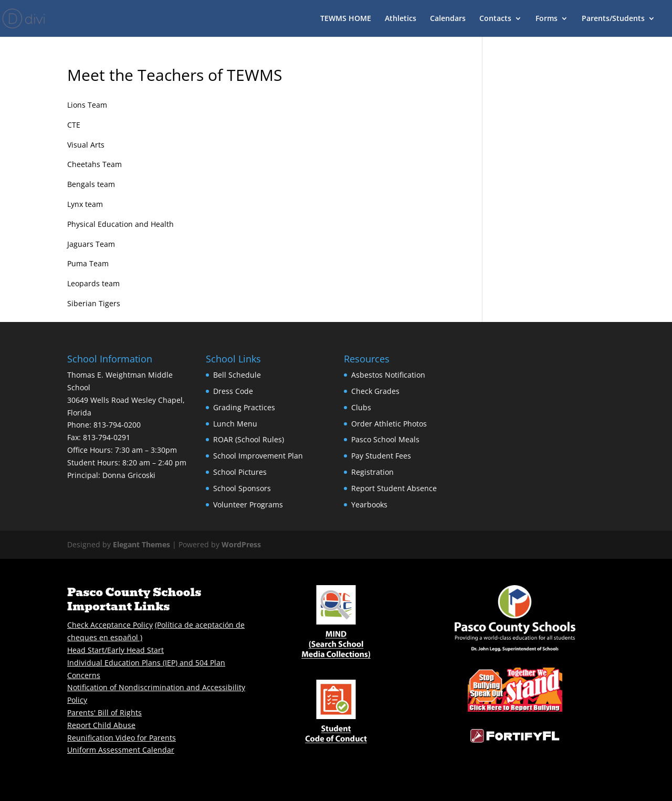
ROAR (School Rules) (249, 439)
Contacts (495, 19)
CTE (74, 125)
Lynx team (85, 204)
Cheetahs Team (94, 164)
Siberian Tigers (94, 303)
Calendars (448, 19)
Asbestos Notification (388, 375)
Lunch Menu (235, 424)
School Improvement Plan (258, 456)
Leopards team (93, 283)
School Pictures (240, 472)
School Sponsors (242, 488)
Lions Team (87, 105)
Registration (372, 472)
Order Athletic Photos (389, 424)
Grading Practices (244, 407)
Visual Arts (86, 145)
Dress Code (233, 391)
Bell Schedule (237, 375)
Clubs (361, 407)
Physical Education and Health (120, 224)
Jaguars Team (91, 244)
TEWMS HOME (346, 19)
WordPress (241, 544)
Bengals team (91, 184)
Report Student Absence (394, 488)
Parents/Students (613, 19)
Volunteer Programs (248, 504)
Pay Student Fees (381, 456)
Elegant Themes (141, 544)
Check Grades (375, 391)
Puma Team (88, 263)
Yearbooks (369, 504)
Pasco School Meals (385, 439)
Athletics (401, 19)
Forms (547, 19)
